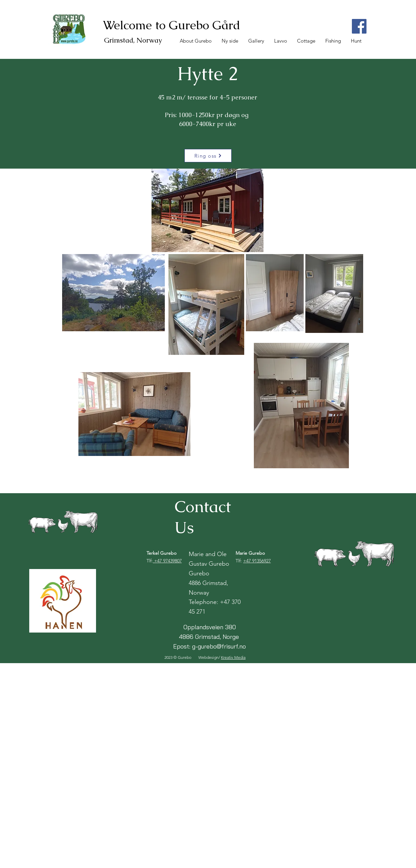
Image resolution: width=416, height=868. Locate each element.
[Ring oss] (208, 156)
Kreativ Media (233, 657)
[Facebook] (359, 26)
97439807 (172, 561)
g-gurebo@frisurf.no (219, 646)
